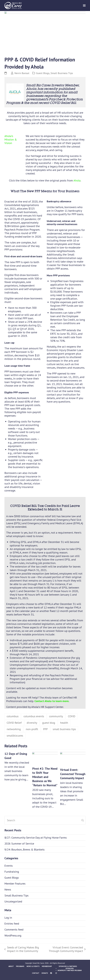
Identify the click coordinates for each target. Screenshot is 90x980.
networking (14, 729)
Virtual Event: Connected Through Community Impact (73, 774)
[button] (84, 5)
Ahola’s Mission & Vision (11, 140)
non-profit (32, 729)
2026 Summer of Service (19, 844)
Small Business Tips (62, 73)
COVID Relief (14, 723)
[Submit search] (83, 820)
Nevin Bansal (22, 73)
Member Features (15, 884)
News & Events (33, 966)
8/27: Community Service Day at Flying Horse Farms (36, 838)
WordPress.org (13, 935)
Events (9, 866)
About (11, 966)
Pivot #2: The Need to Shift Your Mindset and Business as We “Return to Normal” (45, 777)
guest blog (49, 723)
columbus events (34, 716)
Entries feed (12, 924)
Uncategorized (13, 901)
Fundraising (12, 872)
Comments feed (14, 930)
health (64, 723)
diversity (32, 723)
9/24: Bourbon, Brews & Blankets (24, 850)
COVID (72, 716)
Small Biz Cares (38, 963)
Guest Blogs (43, 73)
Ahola (77, 180)
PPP (45, 729)
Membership (47, 966)
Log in (8, 918)
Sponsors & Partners (68, 966)
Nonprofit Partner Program (70, 970)
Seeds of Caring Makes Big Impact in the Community (22, 949)
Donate (45, 973)
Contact (36, 973)
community (56, 716)
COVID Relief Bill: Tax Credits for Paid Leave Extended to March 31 (45, 507)
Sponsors (70, 968)
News (8, 890)
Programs (20, 966)
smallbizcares (15, 736)
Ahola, (31, 89)
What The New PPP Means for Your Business (45, 191)
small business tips (64, 729)
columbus (13, 716)
